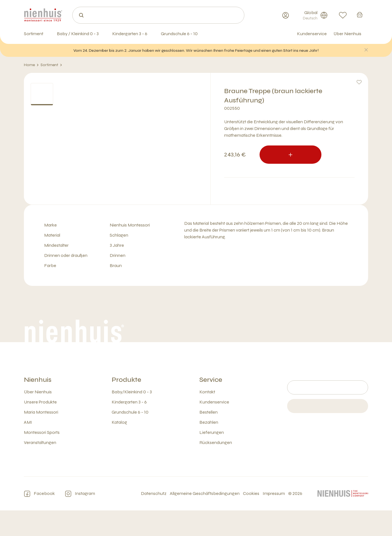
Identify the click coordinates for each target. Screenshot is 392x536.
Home (31, 65)
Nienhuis (38, 405)
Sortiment (51, 65)
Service (211, 405)
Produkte (126, 405)
